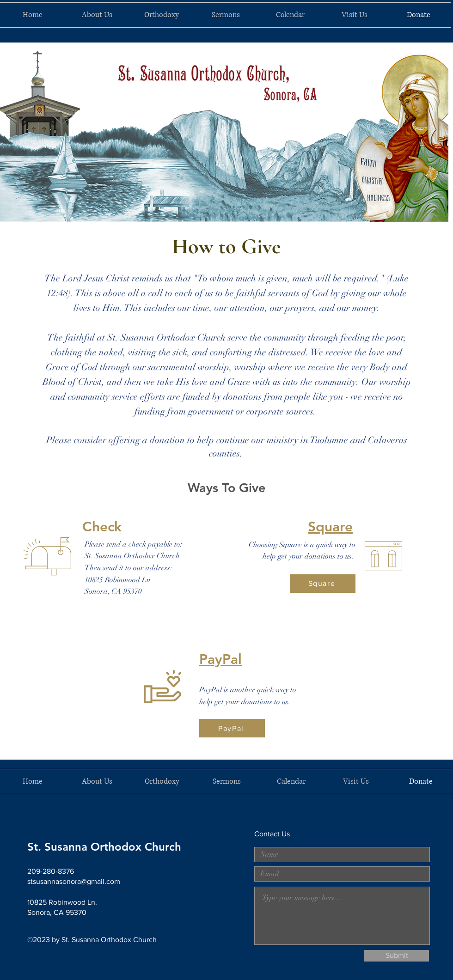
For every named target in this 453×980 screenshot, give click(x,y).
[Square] (323, 584)
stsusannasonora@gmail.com (74, 881)
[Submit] (397, 956)
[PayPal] (232, 728)
